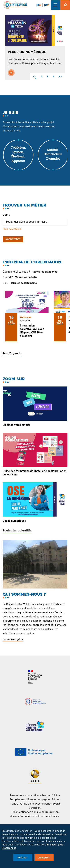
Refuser (23, 858)
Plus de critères (12, 229)
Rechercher (13, 239)
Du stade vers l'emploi (16, 425)
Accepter (44, 858)
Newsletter (39, 5)
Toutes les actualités (17, 531)
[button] (34, 76)
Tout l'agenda (12, 354)
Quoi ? (6, 215)
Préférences (9, 848)
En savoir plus (13, 639)
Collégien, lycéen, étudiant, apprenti (18, 155)
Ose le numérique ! (14, 521)
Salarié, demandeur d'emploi (53, 155)
